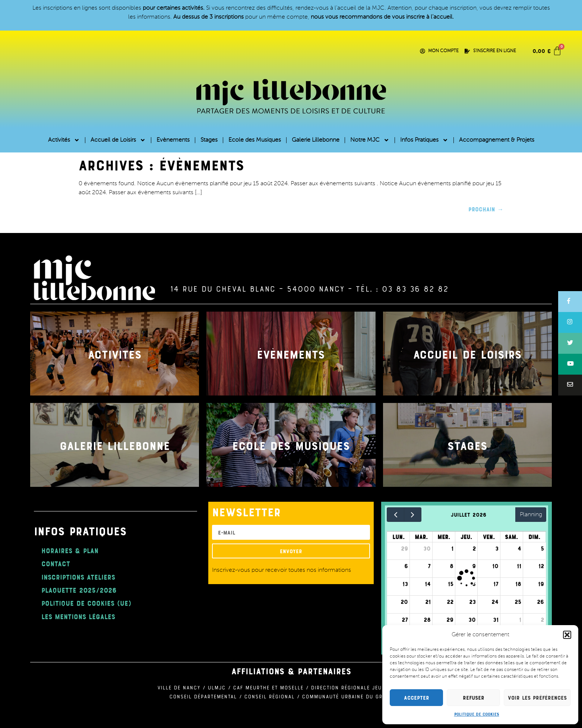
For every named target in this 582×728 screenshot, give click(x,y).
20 (404, 602)
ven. (489, 537)
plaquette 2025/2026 (79, 590)
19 (541, 584)
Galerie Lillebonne (316, 140)
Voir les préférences (537, 698)
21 (428, 602)
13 (405, 584)
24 (495, 602)
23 (472, 602)
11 (519, 566)
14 (428, 584)
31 (496, 620)
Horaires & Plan (70, 550)
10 (495, 566)
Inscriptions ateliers (78, 577)
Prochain (486, 209)
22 (450, 602)
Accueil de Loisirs (118, 140)
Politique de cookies (477, 714)
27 (405, 620)
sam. (511, 537)
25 (518, 602)
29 (404, 548)
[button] (567, 635)
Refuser (474, 698)
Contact (56, 563)
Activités (64, 140)
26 (540, 602)
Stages (209, 140)
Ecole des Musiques (255, 140)
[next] (413, 515)
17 (496, 584)
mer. (444, 537)
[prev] (396, 515)
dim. (534, 537)
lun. (398, 537)
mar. (421, 537)
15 (451, 584)
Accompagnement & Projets (497, 140)
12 (541, 566)
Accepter (417, 698)
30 (427, 548)
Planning (531, 515)
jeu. (466, 537)
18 (518, 584)
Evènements (173, 140)
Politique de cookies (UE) (86, 603)
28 (427, 620)
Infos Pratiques (424, 140)
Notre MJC (370, 140)
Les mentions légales (78, 616)
